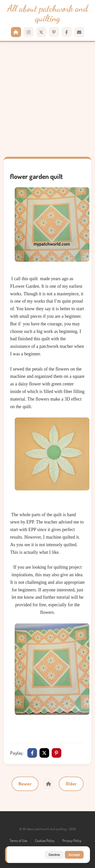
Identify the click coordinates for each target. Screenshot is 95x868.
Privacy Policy (72, 841)
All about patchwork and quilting (48, 14)
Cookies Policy (45, 841)
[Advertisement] (48, 99)
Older (71, 784)
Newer (25, 784)
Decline (54, 855)
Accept (74, 855)
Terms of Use (18, 841)
